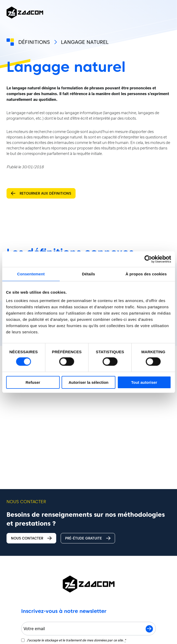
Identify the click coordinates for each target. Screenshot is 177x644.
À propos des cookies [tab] (146, 274)
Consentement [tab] (31, 274)
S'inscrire (149, 628)
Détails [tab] (89, 274)
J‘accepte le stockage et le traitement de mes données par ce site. (76, 639)
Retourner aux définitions (41, 193)
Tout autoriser (144, 382)
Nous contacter (32, 538)
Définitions (34, 42)
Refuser (33, 382)
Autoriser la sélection (89, 382)
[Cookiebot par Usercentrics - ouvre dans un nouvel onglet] (148, 259)
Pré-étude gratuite (90, 538)
